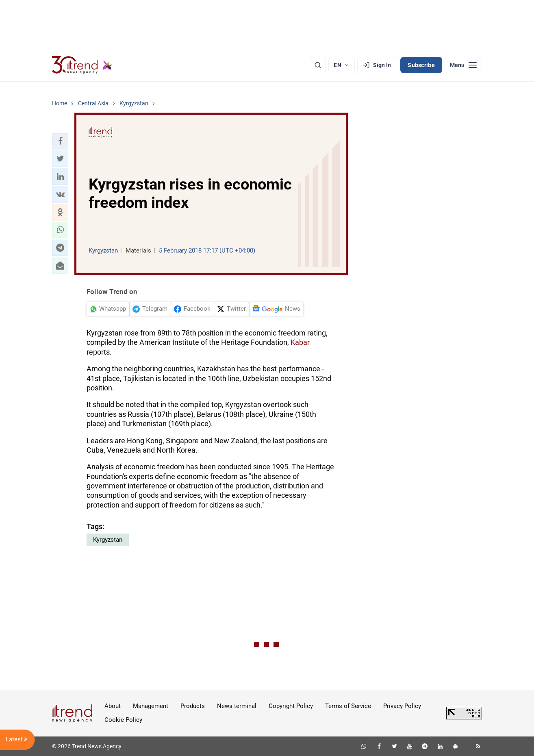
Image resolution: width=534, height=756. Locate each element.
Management (151, 706)
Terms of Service (348, 706)
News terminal (237, 706)
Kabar (300, 342)
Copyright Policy (291, 706)
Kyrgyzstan (108, 540)
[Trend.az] (82, 65)
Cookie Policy (123, 720)
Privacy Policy (402, 706)
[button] (60, 141)
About (113, 706)
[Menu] (463, 65)
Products (193, 706)
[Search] (318, 65)
